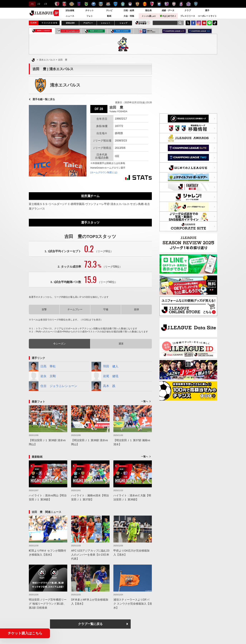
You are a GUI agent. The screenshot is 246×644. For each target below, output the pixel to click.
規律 (136, 309)
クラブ (188, 10)
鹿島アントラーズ (57, 4)
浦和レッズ (64, 4)
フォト (90, 16)
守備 (106, 309)
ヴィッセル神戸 (174, 4)
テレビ (109, 10)
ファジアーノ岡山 (181, 4)
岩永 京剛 (42, 376)
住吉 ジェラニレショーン (53, 386)
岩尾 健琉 (105, 376)
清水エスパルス (137, 4)
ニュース (70, 16)
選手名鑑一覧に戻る (44, 99)
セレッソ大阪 (167, 4)
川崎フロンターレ (101, 4)
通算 (121, 344)
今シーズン (59, 344)
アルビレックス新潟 (130, 4)
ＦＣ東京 (79, 4)
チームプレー (75, 309)
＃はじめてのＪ (168, 16)
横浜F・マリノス (108, 4)
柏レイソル (72, 4)
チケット (90, 10)
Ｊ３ (45, 4)
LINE (209, 23)
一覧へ (145, 401)
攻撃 (44, 309)
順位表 (148, 10)
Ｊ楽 (148, 16)
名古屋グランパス (145, 4)
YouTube (204, 23)
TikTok (215, 23)
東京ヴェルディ (86, 4)
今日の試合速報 (50, 23)
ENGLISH (70, 23)
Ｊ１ (32, 4)
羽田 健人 (105, 367)
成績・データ (168, 10)
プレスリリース (188, 16)
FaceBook (193, 23)
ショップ (123, 23)
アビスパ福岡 (196, 4)
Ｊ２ (38, 4)
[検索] (180, 23)
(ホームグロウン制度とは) (104, 172)
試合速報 (70, 10)
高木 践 (103, 386)
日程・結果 (129, 10)
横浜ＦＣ (115, 4)
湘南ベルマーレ (123, 4)
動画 (109, 16)
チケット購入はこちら (25, 633)
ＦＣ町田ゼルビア (93, 4)
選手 (207, 10)
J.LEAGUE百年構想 (143, 23)
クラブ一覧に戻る (90, 624)
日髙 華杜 (42, 367)
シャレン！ (106, 23)
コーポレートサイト (207, 16)
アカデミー (88, 23)
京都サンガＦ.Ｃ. (152, 4)
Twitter (188, 23)
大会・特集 (129, 16)
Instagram (199, 23)
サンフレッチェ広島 (188, 4)
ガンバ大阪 (159, 4)
